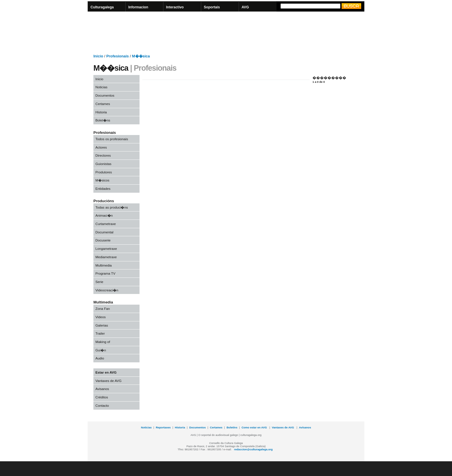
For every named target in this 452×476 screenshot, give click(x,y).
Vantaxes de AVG (109, 381)
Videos (101, 317)
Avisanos (102, 389)
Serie (99, 282)
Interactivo (175, 7)
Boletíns (232, 427)
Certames (103, 104)
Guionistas (103, 164)
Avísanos (305, 427)
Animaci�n (104, 215)
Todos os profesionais (112, 139)
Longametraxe (106, 249)
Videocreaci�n (107, 290)
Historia (101, 112)
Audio (100, 358)
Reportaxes (163, 427)
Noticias (101, 87)
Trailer (100, 333)
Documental (104, 232)
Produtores (104, 172)
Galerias (102, 325)
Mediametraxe (106, 257)
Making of (103, 342)
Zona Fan (103, 309)
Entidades (103, 189)
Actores (101, 147)
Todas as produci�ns (112, 207)
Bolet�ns (103, 120)
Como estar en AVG (255, 427)
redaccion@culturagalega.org (253, 449)
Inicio (99, 79)
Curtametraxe (106, 224)
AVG (245, 7)
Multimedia (104, 265)
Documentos (105, 95)
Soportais (212, 7)
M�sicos (102, 180)
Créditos (102, 397)
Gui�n (101, 350)
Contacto (102, 405)
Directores (103, 155)
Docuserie (103, 240)
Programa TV (105, 273)
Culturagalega (102, 7)
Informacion (138, 7)
